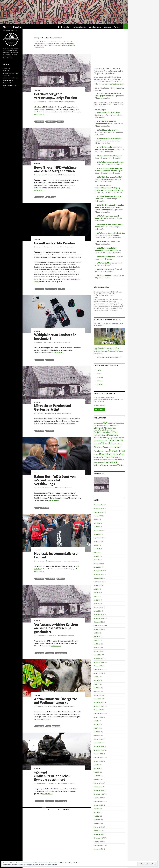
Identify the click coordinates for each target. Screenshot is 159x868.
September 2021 (99, 670)
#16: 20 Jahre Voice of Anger (109, 156)
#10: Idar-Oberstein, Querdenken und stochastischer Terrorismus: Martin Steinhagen (109, 207)
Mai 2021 (97, 684)
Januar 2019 (98, 787)
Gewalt (48, 726)
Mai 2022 (97, 640)
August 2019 (98, 761)
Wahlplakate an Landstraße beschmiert (55, 337)
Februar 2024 (98, 563)
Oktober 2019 (98, 754)
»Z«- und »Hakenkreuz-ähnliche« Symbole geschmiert (52, 776)
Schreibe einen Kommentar (69, 102)
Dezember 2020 (99, 702)
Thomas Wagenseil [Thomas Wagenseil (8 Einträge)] (99, 463)
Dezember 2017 (99, 834)
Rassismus (62, 289)
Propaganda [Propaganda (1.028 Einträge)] (117, 450)
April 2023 (97, 600)
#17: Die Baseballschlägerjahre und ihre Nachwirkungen (108, 148)
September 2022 (99, 626)
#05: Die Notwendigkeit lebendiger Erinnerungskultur (107, 249)
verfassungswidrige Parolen (44, 109)
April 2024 (97, 556)
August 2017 (98, 849)
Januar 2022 (98, 655)
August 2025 (98, 516)
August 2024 (98, 541)
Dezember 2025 (99, 505)
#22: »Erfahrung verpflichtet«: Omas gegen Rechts (108, 94)
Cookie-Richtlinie (52, 865)
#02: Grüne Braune (105, 269)
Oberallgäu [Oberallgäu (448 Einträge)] (107, 443)
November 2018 (99, 794)
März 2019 (97, 779)
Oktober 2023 (98, 578)
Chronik (37, 90)
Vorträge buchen (79, 27)
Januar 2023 (98, 611)
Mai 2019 (97, 772)
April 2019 (97, 776)
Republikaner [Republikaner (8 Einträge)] (97, 457)
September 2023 (99, 582)
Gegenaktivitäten (67, 45)
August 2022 (98, 629)
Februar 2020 (98, 739)
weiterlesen (39, 114)
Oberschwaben (51, 121)
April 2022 (97, 644)
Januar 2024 (98, 567)
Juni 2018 (97, 812)
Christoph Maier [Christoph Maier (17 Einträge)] (108, 430)
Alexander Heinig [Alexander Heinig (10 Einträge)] (112, 423)
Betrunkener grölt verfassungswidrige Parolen (56, 96)
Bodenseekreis (40, 121)
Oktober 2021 (98, 666)
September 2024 (99, 538)
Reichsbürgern (39, 45)
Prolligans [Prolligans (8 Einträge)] (106, 451)
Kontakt (117, 27)
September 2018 (99, 801)
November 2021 (99, 662)
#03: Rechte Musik (105, 263)
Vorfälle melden (95, 27)
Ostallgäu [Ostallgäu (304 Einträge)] (116, 447)
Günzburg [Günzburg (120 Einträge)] (113, 435)
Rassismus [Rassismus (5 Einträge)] (96, 454)
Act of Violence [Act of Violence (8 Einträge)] (98, 423)
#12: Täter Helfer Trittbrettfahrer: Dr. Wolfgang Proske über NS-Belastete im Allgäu (109, 188)
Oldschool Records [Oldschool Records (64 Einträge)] (102, 447)
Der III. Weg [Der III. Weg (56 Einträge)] (112, 432)
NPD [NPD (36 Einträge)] (96, 444)
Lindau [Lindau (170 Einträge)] (111, 440)
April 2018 (97, 820)
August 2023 (98, 585)
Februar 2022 (98, 651)
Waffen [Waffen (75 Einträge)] (121, 465)
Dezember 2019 (99, 746)
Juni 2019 (97, 768)
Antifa (5, 71)
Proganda (60, 121)
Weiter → (66, 809)
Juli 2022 (96, 633)
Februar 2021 (98, 695)
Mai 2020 (97, 728)
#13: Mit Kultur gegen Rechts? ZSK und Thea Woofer (108, 178)
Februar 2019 (98, 783)
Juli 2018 (96, 809)
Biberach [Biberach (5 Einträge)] (102, 426)
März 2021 (97, 692)
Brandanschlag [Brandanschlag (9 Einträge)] (112, 428)
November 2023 (99, 574)
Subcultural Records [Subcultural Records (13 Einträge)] (118, 459)
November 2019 (99, 750)
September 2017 (99, 845)
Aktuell (37, 164)
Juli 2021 (96, 677)
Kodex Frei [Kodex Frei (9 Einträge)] (116, 438)
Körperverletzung (51, 289)
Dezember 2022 (99, 615)
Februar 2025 (98, 530)
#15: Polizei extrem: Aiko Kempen (111, 162)
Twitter (99, 370)
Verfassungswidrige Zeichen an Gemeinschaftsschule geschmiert (56, 628)
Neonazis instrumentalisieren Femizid (57, 555)
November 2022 (99, 618)
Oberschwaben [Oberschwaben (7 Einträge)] (118, 444)
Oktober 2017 (98, 842)
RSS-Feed (100, 384)
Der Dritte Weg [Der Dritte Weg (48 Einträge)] (100, 432)
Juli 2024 (96, 545)
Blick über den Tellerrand (10, 73)
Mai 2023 (97, 596)
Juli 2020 (96, 721)
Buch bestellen (64, 27)
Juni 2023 (97, 593)
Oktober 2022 (98, 622)
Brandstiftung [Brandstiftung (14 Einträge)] (98, 430)
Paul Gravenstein (53, 102)
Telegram (100, 381)
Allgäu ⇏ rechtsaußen (12, 27)
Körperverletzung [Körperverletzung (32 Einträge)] (101, 441)
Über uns (107, 27)
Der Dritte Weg (51, 579)
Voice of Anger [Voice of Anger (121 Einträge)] (101, 465)
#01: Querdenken (104, 275)
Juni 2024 (97, 549)
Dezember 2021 (99, 659)
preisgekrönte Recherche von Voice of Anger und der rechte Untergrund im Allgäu (107, 350)
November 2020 (99, 706)
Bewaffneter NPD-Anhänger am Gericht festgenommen (56, 169)
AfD (48, 45)
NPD (48, 197)
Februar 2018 (98, 827)
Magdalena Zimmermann (52, 247)
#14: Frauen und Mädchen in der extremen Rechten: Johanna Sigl (109, 170)
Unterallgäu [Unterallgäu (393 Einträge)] (111, 462)
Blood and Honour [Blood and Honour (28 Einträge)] (112, 425)
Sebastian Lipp (53, 175)
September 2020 (99, 713)
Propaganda (50, 360)
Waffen (54, 197)
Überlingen (38, 107)
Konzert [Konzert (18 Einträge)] (122, 438)
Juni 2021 (97, 681)
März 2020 (97, 735)
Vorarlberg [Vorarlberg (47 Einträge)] (113, 465)
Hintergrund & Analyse (9, 78)
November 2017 (99, 838)
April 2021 (97, 688)
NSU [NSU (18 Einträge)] (99, 444)
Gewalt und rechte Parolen (54, 243)
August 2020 (98, 717)
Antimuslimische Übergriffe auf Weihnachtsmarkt (56, 701)
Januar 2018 (98, 831)
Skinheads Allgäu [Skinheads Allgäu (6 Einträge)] (98, 460)
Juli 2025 (96, 519)
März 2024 (97, 560)
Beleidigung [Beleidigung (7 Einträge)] (120, 423)
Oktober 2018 (98, 798)
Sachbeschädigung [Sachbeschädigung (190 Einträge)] (111, 457)
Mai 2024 (97, 552)
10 (58, 809)
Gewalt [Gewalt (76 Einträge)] (105, 435)
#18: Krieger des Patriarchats (109, 139)
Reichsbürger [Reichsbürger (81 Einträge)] (119, 454)
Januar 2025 (98, 534)
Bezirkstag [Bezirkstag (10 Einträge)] (97, 426)
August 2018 (98, 805)
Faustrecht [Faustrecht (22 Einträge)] (97, 435)
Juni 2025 (97, 523)
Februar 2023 (98, 607)
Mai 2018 (97, 816)
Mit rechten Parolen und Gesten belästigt (53, 407)
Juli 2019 (96, 765)
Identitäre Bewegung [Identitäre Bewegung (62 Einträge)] (103, 437)
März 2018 (97, 823)
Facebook (100, 377)
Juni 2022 (97, 637)
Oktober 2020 (98, 710)
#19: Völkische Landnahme (108, 130)
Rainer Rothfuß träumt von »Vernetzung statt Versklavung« (55, 480)
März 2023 (97, 604)
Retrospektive (7, 80)
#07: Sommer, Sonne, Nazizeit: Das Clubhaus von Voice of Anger (110, 234)
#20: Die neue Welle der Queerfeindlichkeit (106, 123)
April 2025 (97, 527)
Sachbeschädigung (61, 653)
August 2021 (98, 673)
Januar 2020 (98, 743)
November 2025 (99, 508)
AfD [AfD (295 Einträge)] (104, 423)
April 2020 (97, 732)
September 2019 (99, 757)
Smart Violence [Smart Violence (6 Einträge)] (107, 460)
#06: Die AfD (102, 242)
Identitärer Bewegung (67, 44)
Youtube (99, 374)
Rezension (6, 83)
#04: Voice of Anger (105, 257)
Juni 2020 (97, 724)
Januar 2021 (98, 699)
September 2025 (99, 512)
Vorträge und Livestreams (10, 85)
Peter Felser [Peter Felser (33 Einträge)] (98, 451)
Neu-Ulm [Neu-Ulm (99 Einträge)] (119, 440)
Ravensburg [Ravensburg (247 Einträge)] (106, 454)
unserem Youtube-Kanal (114, 84)
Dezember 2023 (99, 571)
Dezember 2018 (99, 790)
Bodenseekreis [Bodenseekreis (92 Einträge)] (100, 428)
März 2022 (97, 648)
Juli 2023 (96, 589)
